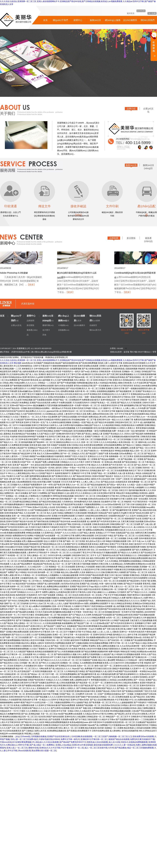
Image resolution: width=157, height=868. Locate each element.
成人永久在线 (114, 742)
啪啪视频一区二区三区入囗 (120, 736)
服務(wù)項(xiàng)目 (95, 22)
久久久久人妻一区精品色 (125, 745)
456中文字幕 (23, 745)
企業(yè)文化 (148, 109)
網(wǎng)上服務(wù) (113, 22)
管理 (154, 352)
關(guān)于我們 (60, 20)
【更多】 (31, 285)
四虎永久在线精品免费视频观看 (134, 742)
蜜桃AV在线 (33, 748)
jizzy (17, 736)
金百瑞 (126, 352)
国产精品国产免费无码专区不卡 (73, 742)
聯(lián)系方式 (95, 330)
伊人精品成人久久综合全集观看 (45, 742)
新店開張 (131, 238)
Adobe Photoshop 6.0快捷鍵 (14, 273)
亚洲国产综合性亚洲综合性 (59, 736)
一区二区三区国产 (100, 736)
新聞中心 (78, 20)
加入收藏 (152, 13)
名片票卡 (46, 330)
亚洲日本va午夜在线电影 (83, 745)
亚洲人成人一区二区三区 (17, 748)
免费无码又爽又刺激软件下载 (142, 739)
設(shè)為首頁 (141, 11)
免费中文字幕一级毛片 (70, 739)
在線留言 (93, 325)
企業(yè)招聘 (95, 321)
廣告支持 (78, 321)
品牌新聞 (114, 238)
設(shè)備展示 (79, 325)
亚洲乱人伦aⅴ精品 (63, 745)
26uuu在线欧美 (24, 751)
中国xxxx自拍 (6, 742)
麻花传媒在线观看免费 (104, 745)
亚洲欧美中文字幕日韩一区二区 (94, 739)
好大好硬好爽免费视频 (22, 742)
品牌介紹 (131, 109)
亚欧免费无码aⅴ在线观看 (143, 736)
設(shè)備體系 (130, 20)
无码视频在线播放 (39, 736)
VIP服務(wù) (63, 325)
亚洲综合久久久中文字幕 (50, 748)
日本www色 (25, 736)
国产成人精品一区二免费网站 (42, 745)
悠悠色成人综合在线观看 (97, 742)
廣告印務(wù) (48, 321)
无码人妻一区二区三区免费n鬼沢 (24, 739)
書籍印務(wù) (48, 325)
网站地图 (17, 363)
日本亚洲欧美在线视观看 (82, 736)
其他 (44, 335)
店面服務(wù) (64, 330)
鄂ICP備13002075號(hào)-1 (141, 352)
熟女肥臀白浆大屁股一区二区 (44, 751)
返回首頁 (131, 13)
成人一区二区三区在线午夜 (96, 748)
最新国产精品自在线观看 (119, 739)
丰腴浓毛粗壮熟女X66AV (49, 739)
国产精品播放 (120, 748)
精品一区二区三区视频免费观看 (140, 748)
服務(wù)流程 (131, 166)
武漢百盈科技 (28, 304)
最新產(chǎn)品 (148, 239)
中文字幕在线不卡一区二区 (72, 748)
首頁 (45, 20)
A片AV (111, 748)
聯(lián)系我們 (148, 20)
